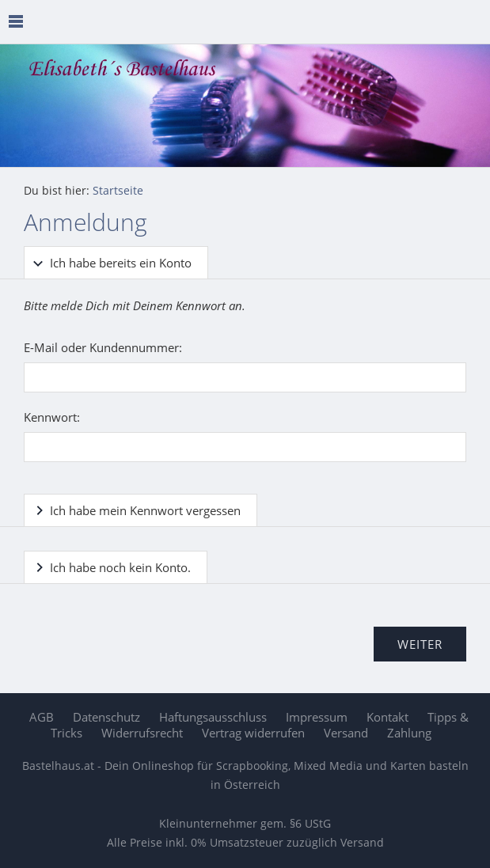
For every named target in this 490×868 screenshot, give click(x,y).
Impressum (317, 717)
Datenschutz (106, 717)
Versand (346, 733)
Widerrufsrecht (142, 733)
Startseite (118, 191)
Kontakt (387, 717)
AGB (42, 717)
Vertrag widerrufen (253, 733)
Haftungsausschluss (213, 717)
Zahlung (409, 733)
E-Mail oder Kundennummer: (103, 347)
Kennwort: (52, 417)
